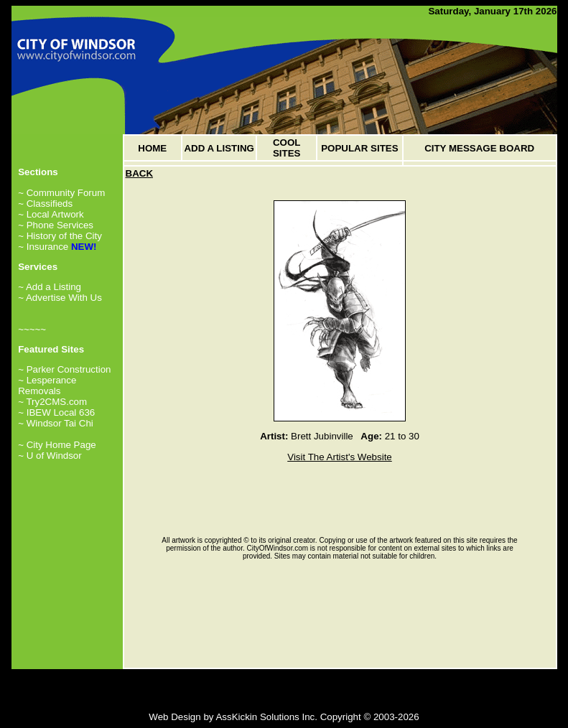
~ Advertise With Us (60, 298)
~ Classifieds (45, 204)
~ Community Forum (61, 193)
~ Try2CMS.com (52, 402)
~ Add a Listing (50, 287)
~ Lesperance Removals (47, 386)
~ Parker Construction (64, 369)
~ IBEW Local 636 (56, 412)
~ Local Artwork (51, 214)
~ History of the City (60, 236)
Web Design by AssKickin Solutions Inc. (233, 717)
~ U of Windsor (50, 456)
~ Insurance (43, 247)
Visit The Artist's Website (340, 457)
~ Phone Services (56, 225)
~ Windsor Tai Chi (56, 423)
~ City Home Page (57, 445)
